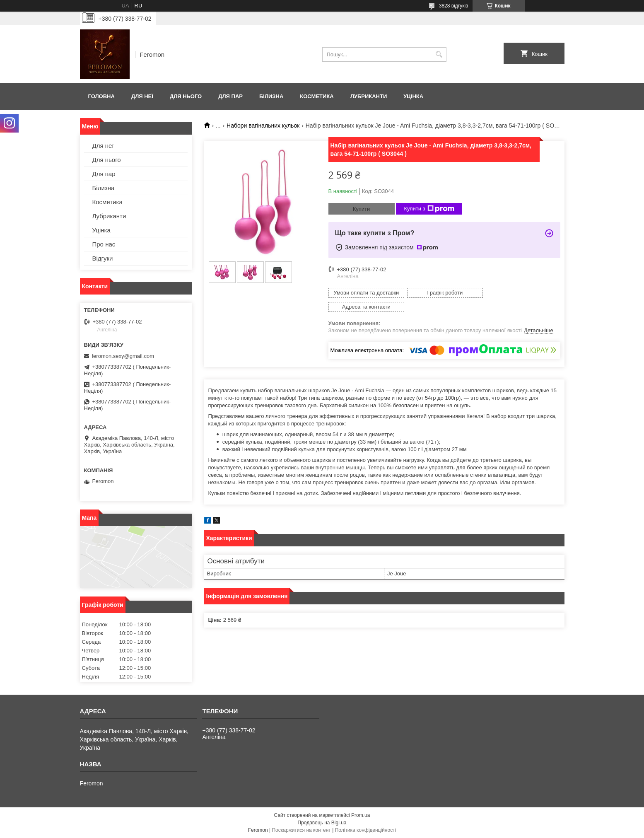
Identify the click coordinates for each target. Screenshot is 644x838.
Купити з (429, 209)
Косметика (317, 96)
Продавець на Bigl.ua (322, 823)
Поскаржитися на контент (301, 830)
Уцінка (413, 96)
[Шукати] (439, 54)
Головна (101, 96)
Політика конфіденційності (366, 830)
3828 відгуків (454, 6)
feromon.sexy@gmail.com (123, 356)
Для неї (142, 96)
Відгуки (103, 258)
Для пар (230, 96)
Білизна (271, 96)
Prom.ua (361, 815)
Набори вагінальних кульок (263, 126)
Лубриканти (369, 96)
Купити (362, 209)
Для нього (186, 96)
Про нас (104, 244)
